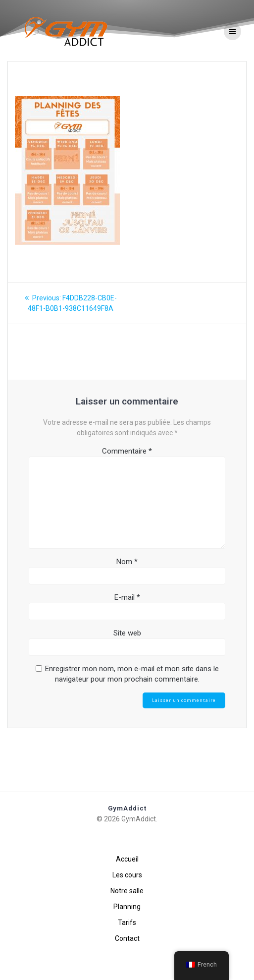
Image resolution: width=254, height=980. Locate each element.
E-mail (127, 630)
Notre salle (127, 891)
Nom (127, 594)
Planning (127, 907)
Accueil (127, 859)
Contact (127, 938)
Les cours (127, 875)
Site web (127, 665)
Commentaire (127, 483)
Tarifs (127, 922)
